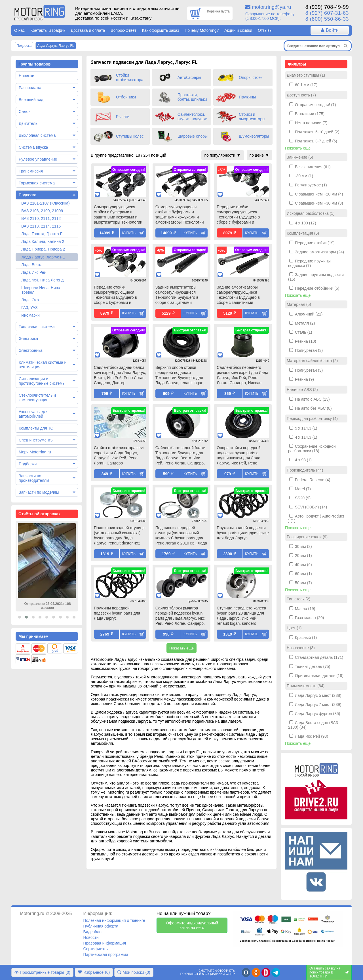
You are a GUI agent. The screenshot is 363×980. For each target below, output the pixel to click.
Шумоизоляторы (254, 136)
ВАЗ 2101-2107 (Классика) (46, 203)
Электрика (28, 338)
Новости (91, 937)
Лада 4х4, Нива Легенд (43, 280)
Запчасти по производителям (34, 478)
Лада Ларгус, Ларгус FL (43, 257)
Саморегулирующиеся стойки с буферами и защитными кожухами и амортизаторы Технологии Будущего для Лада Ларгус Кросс (180, 215)
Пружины (247, 97)
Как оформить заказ (161, 30)
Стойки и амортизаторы (252, 117)
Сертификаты (96, 949)
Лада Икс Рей (34, 272)
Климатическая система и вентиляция (43, 365)
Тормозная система (37, 183)
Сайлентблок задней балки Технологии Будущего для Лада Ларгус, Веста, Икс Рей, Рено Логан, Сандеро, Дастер (181, 456)
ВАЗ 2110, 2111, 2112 (41, 218)
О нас (19, 30)
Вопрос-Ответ (123, 30)
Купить (129, 233)
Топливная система (37, 327)
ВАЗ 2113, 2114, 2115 (41, 226)
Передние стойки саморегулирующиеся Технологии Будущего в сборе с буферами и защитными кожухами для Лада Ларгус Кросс (118, 295)
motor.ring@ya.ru (271, 7)
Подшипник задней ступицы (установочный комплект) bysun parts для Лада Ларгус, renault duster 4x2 (120, 535)
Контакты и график (48, 30)
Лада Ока (30, 300)
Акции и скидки (238, 30)
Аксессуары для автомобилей (34, 414)
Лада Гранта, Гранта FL (43, 234)
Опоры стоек (251, 77)
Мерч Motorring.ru (35, 452)
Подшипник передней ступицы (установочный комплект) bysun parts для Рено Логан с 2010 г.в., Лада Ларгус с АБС (181, 536)
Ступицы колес (130, 136)
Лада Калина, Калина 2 (43, 241)
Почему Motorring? (202, 30)
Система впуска (33, 147)
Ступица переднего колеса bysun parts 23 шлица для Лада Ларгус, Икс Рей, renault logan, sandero (241, 616)
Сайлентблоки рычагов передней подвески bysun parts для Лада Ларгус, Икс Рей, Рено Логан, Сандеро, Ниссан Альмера (180, 616)
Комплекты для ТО (36, 428)
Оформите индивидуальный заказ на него (192, 925)
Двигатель (28, 123)
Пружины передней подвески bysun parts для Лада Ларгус (117, 613)
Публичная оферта (101, 926)
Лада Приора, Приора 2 (43, 249)
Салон (25, 112)
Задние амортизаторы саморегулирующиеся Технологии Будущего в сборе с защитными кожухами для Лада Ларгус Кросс (241, 295)
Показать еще (181, 648)
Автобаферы (189, 77)
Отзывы (265, 30)
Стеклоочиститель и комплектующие (37, 398)
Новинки (27, 76)
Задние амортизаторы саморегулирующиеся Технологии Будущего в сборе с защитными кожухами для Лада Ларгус (180, 295)
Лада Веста (32, 265)
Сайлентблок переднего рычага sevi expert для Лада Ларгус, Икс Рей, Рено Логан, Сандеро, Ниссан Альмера (242, 376)
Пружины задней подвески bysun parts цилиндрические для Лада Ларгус (243, 533)
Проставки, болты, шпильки (192, 97)
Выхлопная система (37, 135)
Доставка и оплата (88, 30)
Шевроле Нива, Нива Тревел (41, 290)
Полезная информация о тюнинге (114, 920)
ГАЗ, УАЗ (29, 308)
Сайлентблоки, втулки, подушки (193, 117)
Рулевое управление (38, 159)
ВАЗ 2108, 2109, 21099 (42, 211)
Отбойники (126, 97)
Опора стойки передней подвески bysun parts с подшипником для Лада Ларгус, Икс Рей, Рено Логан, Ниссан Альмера (239, 456)
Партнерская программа (106, 954)
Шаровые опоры (193, 136)
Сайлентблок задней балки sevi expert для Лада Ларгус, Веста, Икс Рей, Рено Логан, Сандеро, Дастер (120, 375)
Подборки (28, 464)
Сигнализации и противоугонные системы (42, 381)
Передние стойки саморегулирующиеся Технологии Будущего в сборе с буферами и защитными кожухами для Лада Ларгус (241, 215)
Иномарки (30, 315)
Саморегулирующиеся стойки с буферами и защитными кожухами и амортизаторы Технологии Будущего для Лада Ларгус (119, 215)
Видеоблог (93, 932)
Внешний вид (31, 100)
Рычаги (123, 117)
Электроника (31, 350)
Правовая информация (105, 943)
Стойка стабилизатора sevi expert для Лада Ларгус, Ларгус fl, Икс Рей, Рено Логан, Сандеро (119, 455)
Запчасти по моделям (39, 492)
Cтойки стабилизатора (130, 77)
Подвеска (28, 195)
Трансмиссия (31, 171)
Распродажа (30, 88)
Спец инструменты (36, 440)
